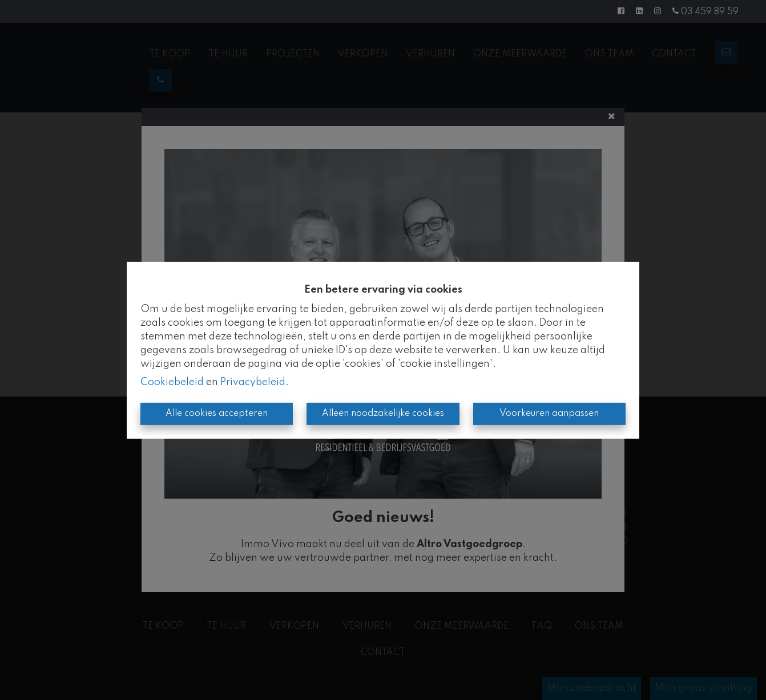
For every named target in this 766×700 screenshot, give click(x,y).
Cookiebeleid (172, 382)
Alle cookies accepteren (217, 414)
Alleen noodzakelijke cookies (383, 414)
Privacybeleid (253, 382)
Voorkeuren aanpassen (549, 414)
